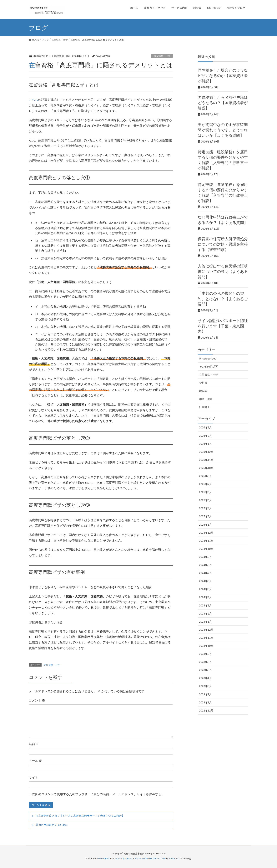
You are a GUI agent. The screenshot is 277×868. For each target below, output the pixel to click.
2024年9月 (206, 557)
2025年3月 (206, 516)
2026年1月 (206, 444)
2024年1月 (206, 622)
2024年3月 (206, 605)
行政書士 (204, 407)
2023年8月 (206, 662)
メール (35, 761)
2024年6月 (206, 581)
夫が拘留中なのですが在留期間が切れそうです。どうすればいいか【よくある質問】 (223, 130)
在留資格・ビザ (162, 56)
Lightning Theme (124, 859)
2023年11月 (206, 638)
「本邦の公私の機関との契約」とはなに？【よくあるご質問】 (223, 299)
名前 (34, 744)
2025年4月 (206, 508)
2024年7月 (206, 573)
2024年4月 (206, 597)
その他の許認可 (209, 367)
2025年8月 (206, 476)
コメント (37, 700)
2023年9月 (206, 654)
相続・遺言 (206, 399)
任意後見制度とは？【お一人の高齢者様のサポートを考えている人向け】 (80, 816)
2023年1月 (206, 702)
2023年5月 (206, 670)
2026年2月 (206, 436)
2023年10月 (206, 646)
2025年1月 (206, 525)
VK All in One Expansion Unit (150, 859)
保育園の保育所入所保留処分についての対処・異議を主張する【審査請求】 (223, 244)
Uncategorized (208, 359)
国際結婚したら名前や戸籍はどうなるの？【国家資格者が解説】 (223, 103)
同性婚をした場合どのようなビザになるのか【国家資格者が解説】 (223, 76)
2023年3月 (206, 686)
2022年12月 (206, 711)
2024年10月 (206, 549)
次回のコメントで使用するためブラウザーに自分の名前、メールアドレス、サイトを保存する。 (98, 794)
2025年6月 (206, 492)
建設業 (203, 391)
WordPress (104, 859)
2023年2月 (206, 694)
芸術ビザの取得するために (52, 825)
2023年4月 (206, 678)
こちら (33, 100)
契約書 (203, 383)
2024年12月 (206, 533)
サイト (33, 777)
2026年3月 (206, 427)
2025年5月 (206, 500)
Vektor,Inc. (174, 859)
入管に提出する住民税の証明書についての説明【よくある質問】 (223, 272)
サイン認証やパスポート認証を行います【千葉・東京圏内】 (223, 326)
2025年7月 (206, 484)
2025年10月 (206, 468)
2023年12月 (206, 630)
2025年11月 (206, 460)
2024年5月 (206, 589)
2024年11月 (206, 541)
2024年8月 (206, 565)
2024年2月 (206, 614)
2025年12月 (206, 452)
